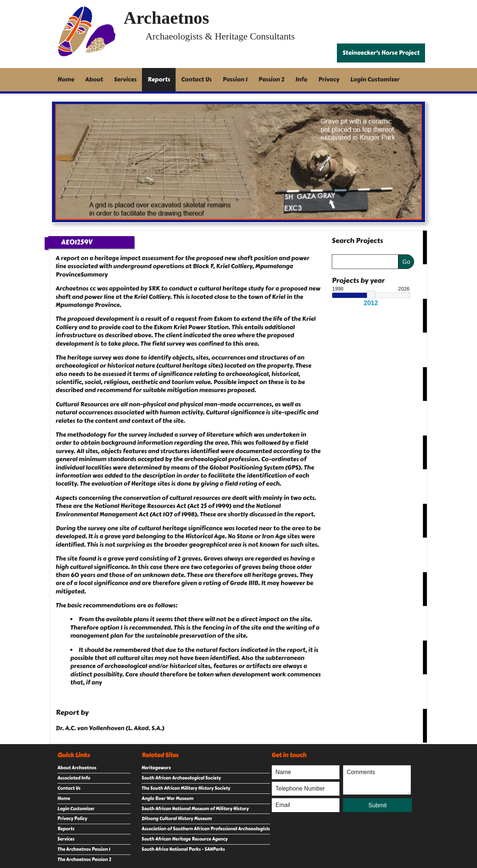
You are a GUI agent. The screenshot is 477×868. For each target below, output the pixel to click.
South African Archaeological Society (181, 778)
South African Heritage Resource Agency (185, 839)
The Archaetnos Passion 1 (84, 849)
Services (125, 79)
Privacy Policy (72, 819)
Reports (159, 79)
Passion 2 (271, 79)
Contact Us (196, 79)
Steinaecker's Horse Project (381, 53)
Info (302, 79)
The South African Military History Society (186, 788)
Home (66, 79)
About (94, 79)
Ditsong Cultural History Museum (177, 819)
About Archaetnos (77, 768)
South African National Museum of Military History (195, 809)
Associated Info (74, 778)
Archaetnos (166, 18)
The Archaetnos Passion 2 (84, 860)
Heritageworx (156, 768)
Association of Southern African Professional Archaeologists (206, 829)
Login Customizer (375, 79)
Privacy (329, 79)
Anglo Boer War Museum (168, 799)
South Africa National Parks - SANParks (183, 849)
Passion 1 (235, 79)
